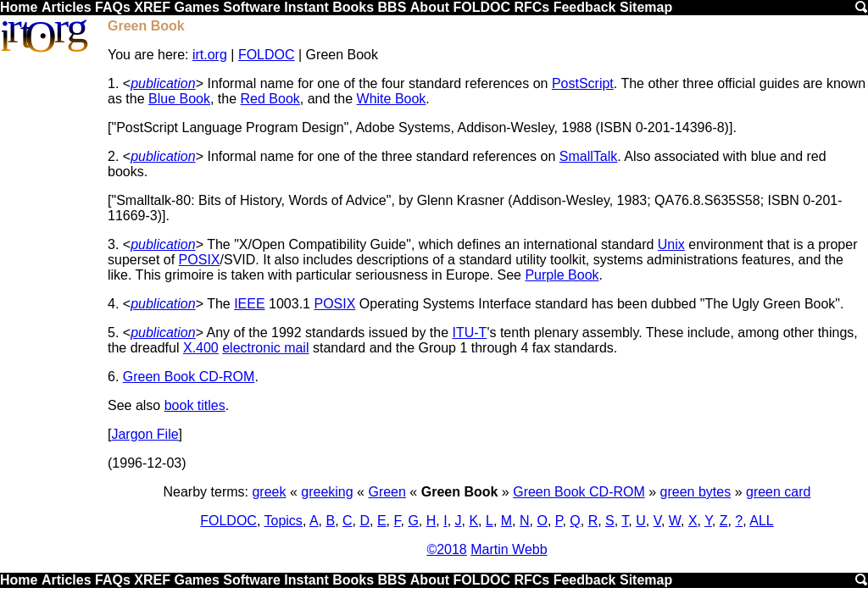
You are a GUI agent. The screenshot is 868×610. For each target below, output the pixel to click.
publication (163, 83)
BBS (392, 7)
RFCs (531, 7)
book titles (195, 405)
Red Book (270, 99)
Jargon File (145, 434)
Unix (671, 244)
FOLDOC (481, 7)
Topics (284, 521)
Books (353, 7)
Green (387, 492)
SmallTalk (588, 156)
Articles (67, 7)
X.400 (201, 348)
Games (196, 7)
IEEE (249, 304)
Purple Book (562, 275)
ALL (761, 521)
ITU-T (470, 333)
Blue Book (179, 99)
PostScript (583, 83)
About (430, 7)
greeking (327, 492)
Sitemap (646, 7)
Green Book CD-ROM (189, 377)
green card (779, 492)
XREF (152, 7)
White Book (392, 99)
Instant (306, 7)
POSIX (200, 260)
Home (19, 7)
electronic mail (265, 348)
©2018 (446, 549)
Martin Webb (509, 549)
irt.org (210, 55)
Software (252, 7)
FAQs (113, 7)
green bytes (696, 492)
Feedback (585, 7)
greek (269, 492)
